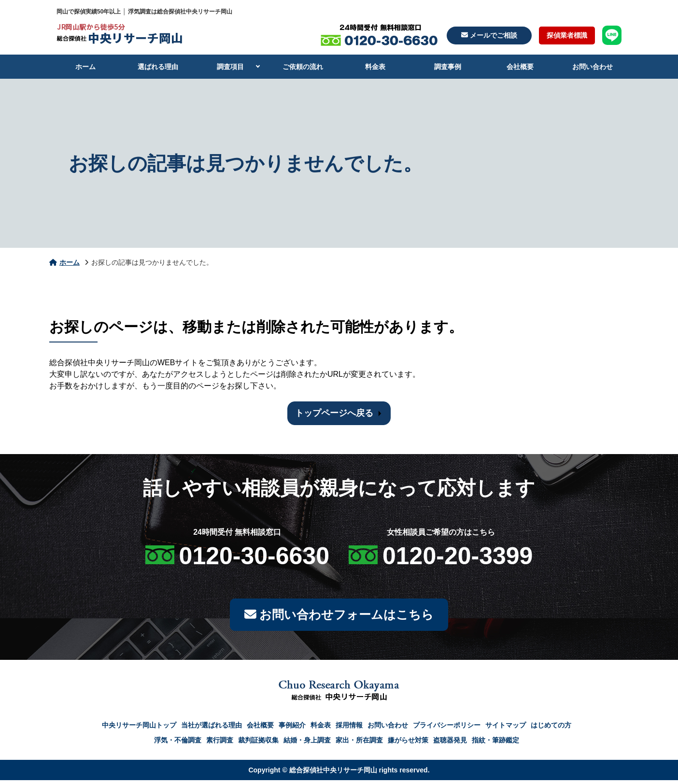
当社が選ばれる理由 (212, 729)
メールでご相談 (489, 35)
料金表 (375, 67)
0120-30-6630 (254, 556)
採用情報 (349, 729)
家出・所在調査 (359, 744)
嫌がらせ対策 (408, 744)
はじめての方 (551, 729)
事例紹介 (292, 729)
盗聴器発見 (450, 744)
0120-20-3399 (458, 556)
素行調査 (220, 744)
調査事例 (448, 67)
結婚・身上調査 (307, 744)
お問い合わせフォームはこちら (339, 617)
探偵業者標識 (567, 35)
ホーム (85, 67)
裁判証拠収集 (258, 744)
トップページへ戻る (334, 413)
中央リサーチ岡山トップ (139, 729)
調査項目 (230, 67)
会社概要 (520, 67)
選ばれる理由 (158, 67)
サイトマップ (506, 729)
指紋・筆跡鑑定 (495, 744)
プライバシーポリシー (447, 729)
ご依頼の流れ (303, 67)
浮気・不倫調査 (178, 744)
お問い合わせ (593, 67)
